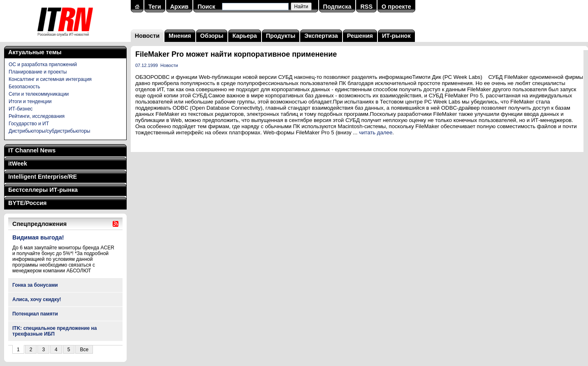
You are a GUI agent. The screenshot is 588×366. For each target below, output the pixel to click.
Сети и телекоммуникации (39, 94)
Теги (155, 7)
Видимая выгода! (38, 237)
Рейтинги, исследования (37, 116)
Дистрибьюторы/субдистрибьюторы (49, 131)
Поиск (206, 7)
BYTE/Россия (27, 203)
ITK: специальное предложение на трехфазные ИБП (54, 331)
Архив (179, 7)
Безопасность (24, 87)
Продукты (281, 36)
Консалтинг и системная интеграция (50, 79)
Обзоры (212, 36)
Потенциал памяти (35, 314)
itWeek (18, 163)
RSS (366, 7)
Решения (360, 36)
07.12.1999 (147, 65)
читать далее (376, 132)
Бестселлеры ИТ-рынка (43, 190)
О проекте (396, 7)
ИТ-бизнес (21, 109)
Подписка (337, 7)
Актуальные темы (35, 52)
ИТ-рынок (396, 36)
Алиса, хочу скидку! (37, 299)
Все (84, 350)
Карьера (244, 36)
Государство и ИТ (29, 124)
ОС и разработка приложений (43, 64)
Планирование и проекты (38, 72)
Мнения (180, 36)
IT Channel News (32, 150)
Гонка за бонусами (35, 285)
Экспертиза (321, 36)
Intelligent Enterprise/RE (43, 177)
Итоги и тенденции (30, 101)
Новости (147, 36)
